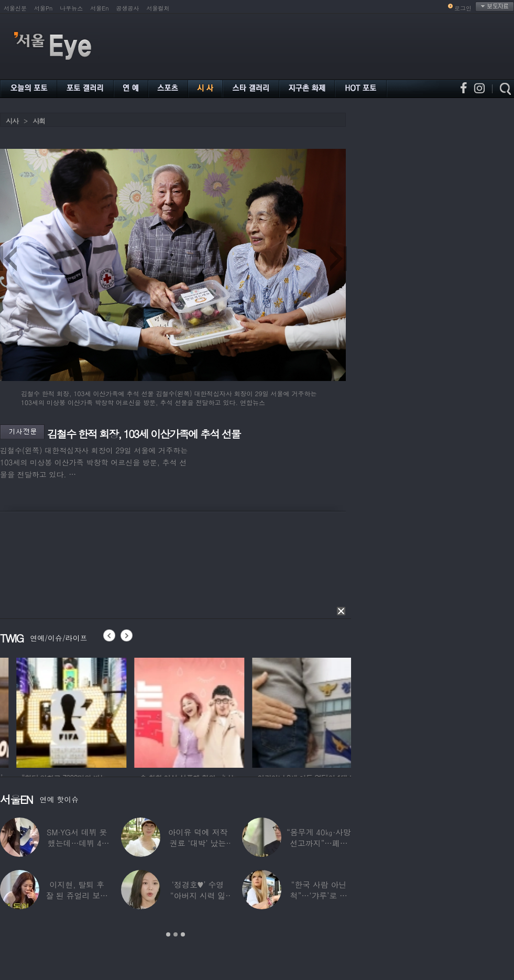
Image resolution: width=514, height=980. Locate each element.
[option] (129, 711)
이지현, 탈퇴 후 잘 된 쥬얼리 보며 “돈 (77, 895)
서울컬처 (158, 8)
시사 (12, 121)
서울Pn (43, 8)
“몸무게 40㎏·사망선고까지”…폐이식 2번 (319, 843)
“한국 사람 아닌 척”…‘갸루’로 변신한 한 (319, 895)
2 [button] (176, 934)
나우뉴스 (71, 8)
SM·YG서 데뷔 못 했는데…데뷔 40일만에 (77, 843)
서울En (99, 8)
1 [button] (168, 934)
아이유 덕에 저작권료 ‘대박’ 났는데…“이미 (198, 843)
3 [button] (183, 934)
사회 (39, 121)
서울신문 (15, 8)
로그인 (463, 8)
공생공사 (128, 8)
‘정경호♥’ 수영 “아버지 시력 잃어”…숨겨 (198, 895)
